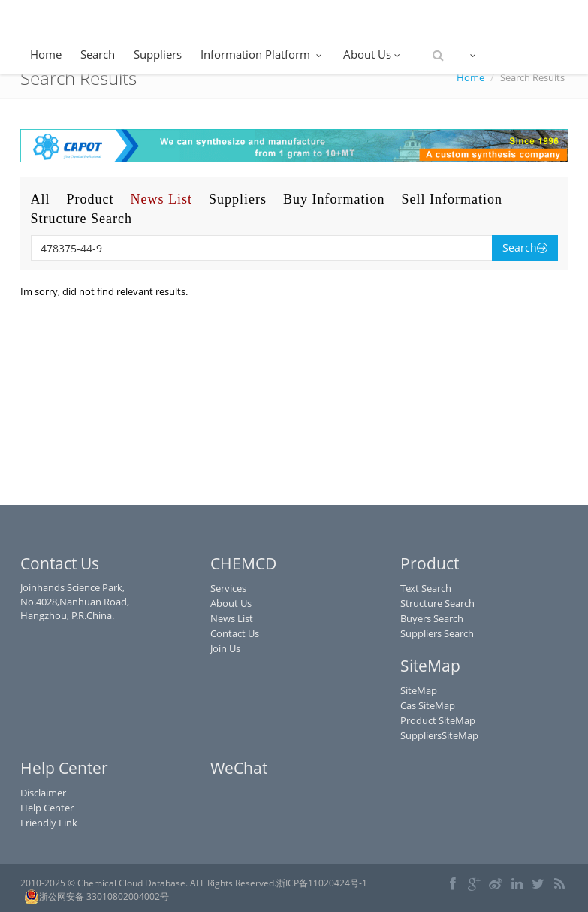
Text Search (426, 588)
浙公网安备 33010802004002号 (96, 897)
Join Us (225, 648)
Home (46, 54)
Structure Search (81, 219)
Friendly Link (49, 823)
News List (162, 199)
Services (228, 588)
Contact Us (235, 633)
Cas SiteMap (428, 705)
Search (98, 54)
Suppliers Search (437, 633)
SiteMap (419, 690)
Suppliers (158, 54)
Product (90, 199)
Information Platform (262, 54)
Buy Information (334, 199)
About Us (373, 54)
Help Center (47, 808)
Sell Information (452, 199)
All (41, 199)
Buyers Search (432, 618)
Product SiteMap (438, 720)
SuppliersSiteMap (439, 735)
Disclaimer (43, 793)
